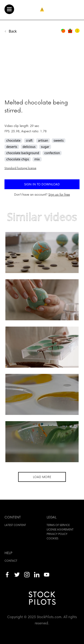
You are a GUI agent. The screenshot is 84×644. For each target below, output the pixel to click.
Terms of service (58, 525)
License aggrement (60, 529)
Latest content (15, 525)
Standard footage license (20, 168)
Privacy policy (57, 534)
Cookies (52, 538)
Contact (11, 561)
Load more (42, 477)
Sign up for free (59, 194)
